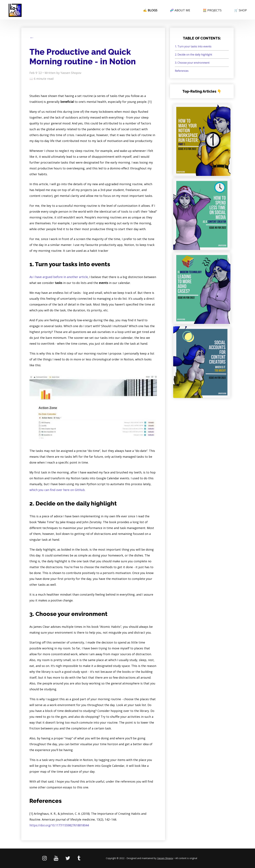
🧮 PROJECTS (212, 10)
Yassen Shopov (165, 858)
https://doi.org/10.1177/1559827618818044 (59, 825)
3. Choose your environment (192, 63)
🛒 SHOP (241, 10)
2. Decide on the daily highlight (193, 55)
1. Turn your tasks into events (193, 46)
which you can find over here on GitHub (57, 490)
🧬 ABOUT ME (180, 10)
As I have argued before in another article (59, 277)
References (182, 71)
